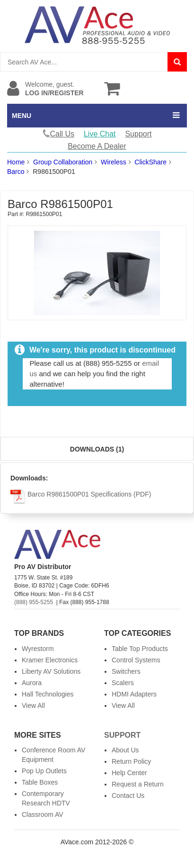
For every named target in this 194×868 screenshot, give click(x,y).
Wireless (114, 162)
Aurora (32, 683)
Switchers (126, 671)
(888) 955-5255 (34, 602)
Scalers (123, 683)
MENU (22, 116)
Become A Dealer (97, 146)
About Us (125, 750)
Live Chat (100, 134)
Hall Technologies (48, 694)
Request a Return (138, 784)
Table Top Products (140, 649)
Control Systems (136, 660)
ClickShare (150, 162)
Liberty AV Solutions (51, 671)
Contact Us (128, 796)
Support (138, 134)
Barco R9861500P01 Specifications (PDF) (81, 494)
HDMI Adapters (134, 694)
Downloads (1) (97, 449)
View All (33, 705)
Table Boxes (40, 782)
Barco (16, 172)
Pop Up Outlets (44, 771)
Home (16, 162)
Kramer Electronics (50, 660)
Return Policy (131, 761)
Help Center (129, 773)
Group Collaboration (63, 162)
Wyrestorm (38, 649)
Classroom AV (43, 814)
